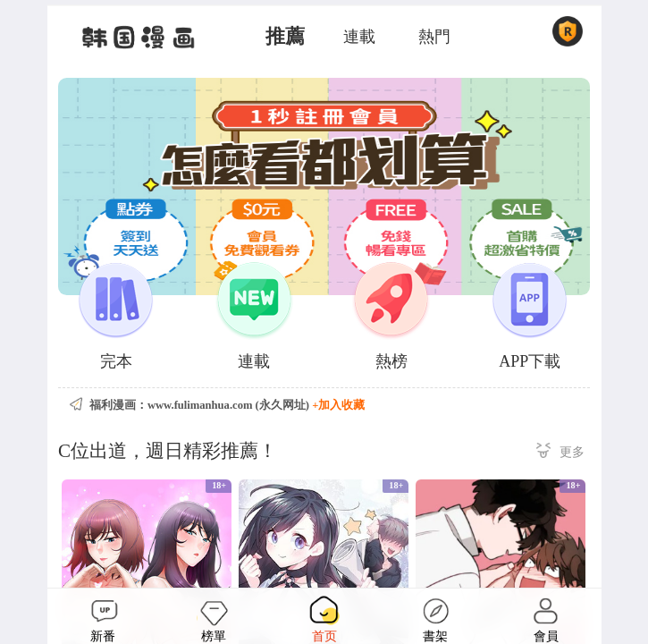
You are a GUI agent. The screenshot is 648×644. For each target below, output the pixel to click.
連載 (359, 37)
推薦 (285, 37)
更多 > (560, 453)
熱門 (434, 37)
